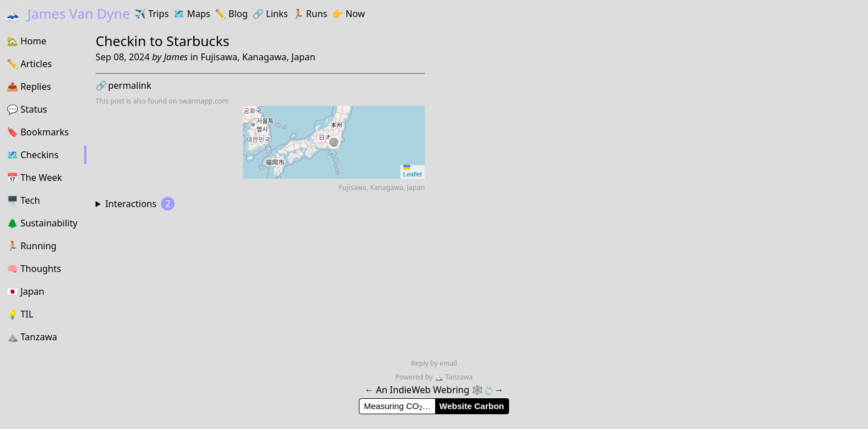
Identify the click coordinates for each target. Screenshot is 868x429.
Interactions (140, 204)
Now (348, 14)
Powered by (415, 377)
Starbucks (198, 41)
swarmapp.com (203, 101)
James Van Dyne (67, 13)
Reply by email (434, 363)
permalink (123, 85)
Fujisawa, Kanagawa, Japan (258, 57)
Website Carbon (472, 406)
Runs (310, 14)
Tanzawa (454, 377)
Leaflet (413, 171)
